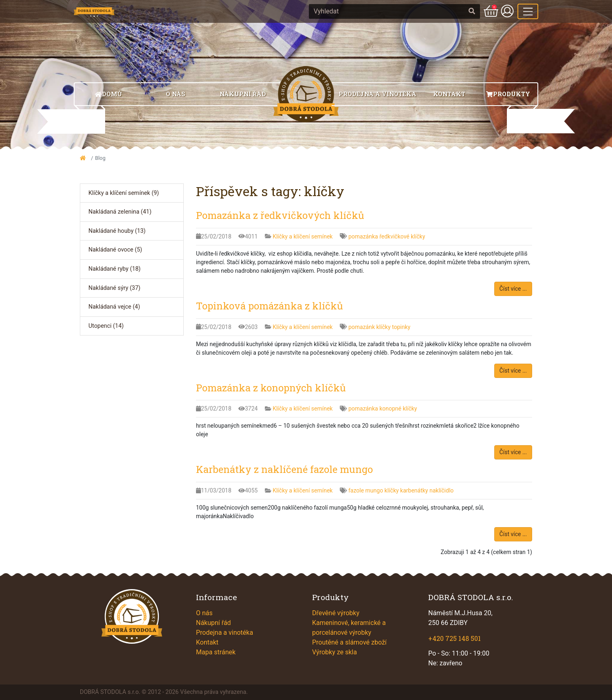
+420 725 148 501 (455, 638)
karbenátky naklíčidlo (427, 490)
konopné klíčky (398, 409)
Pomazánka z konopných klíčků (271, 388)
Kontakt (449, 94)
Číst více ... (513, 289)
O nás (176, 94)
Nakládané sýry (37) (114, 288)
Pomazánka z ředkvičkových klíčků (280, 215)
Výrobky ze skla (335, 652)
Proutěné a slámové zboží (349, 642)
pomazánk (362, 327)
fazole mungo (367, 490)
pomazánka (364, 236)
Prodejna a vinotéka (378, 94)
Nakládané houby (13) (117, 231)
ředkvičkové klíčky (402, 236)
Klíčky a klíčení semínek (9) (124, 193)
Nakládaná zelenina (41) (120, 212)
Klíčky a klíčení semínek (303, 236)
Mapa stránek (216, 652)
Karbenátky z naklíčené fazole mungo (284, 469)
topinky (401, 327)
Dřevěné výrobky (336, 613)
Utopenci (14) (106, 326)
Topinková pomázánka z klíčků (270, 306)
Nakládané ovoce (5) (115, 250)
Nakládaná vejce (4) (114, 307)
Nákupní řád (243, 94)
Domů (108, 94)
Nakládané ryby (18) (114, 269)
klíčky (384, 327)
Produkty (508, 94)
